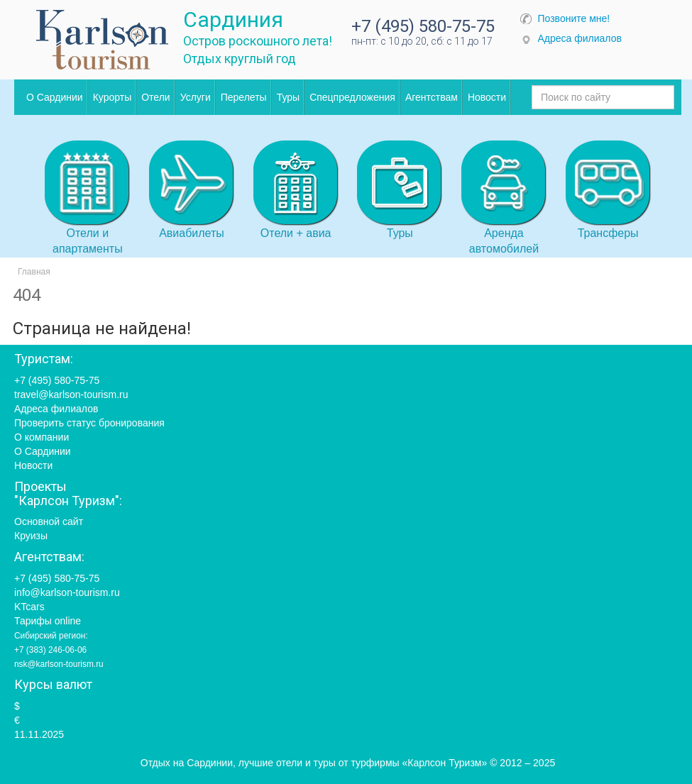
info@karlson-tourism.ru (67, 592)
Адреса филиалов (580, 38)
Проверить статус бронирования (89, 423)
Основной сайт (49, 521)
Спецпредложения (352, 97)
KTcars (29, 607)
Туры (288, 97)
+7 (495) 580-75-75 (423, 26)
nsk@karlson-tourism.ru (59, 664)
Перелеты (244, 97)
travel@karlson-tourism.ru (71, 394)
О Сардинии (55, 97)
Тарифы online (48, 621)
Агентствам (432, 97)
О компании (42, 437)
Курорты (112, 97)
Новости (487, 97)
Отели (155, 97)
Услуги (196, 97)
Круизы (31, 536)
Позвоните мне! (574, 18)
